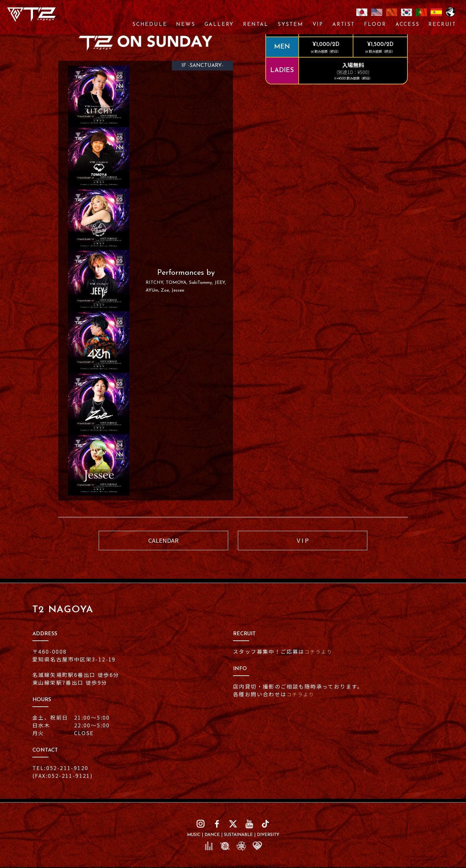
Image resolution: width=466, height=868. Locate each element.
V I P (303, 541)
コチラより (319, 652)
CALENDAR (163, 541)
